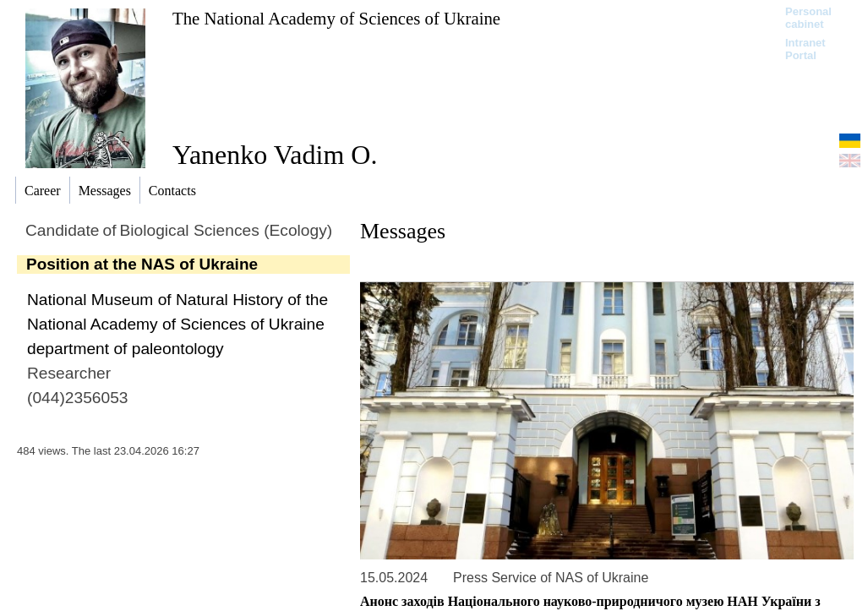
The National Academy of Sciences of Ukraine (336, 18)
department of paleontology (126, 349)
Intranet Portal (805, 49)
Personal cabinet (808, 18)
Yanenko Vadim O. (275, 155)
